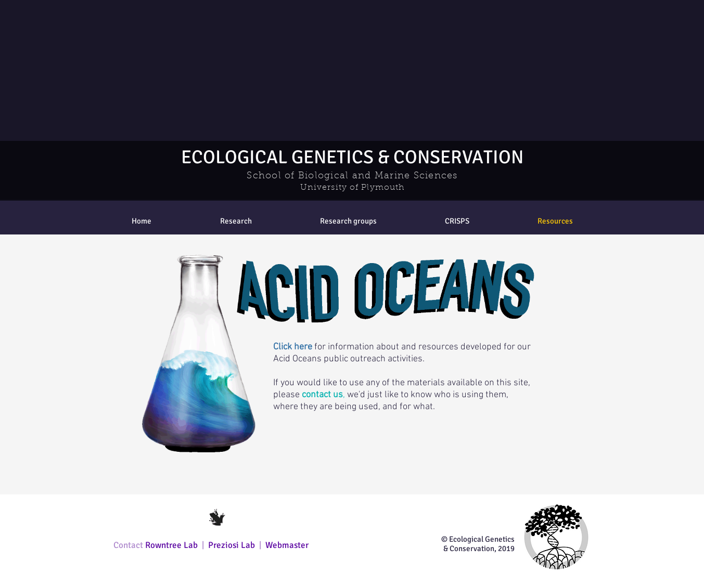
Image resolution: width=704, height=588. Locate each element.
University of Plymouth (353, 188)
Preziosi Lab (233, 545)
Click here (293, 347)
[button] (349, 221)
